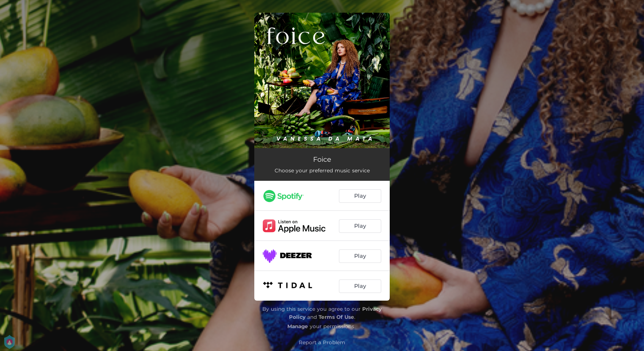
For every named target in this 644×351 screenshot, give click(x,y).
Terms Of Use (336, 317)
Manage (298, 326)
